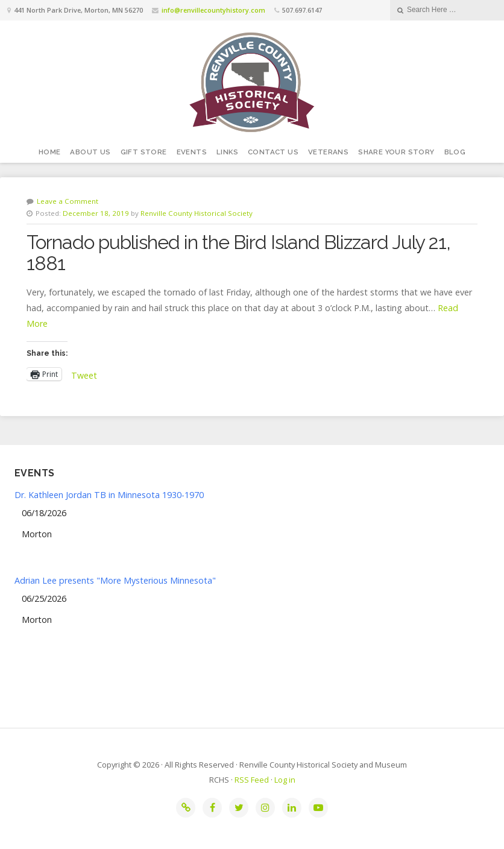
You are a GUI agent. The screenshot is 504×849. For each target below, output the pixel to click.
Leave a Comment (68, 201)
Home (50, 152)
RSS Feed (252, 780)
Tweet (84, 374)
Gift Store (144, 152)
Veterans (328, 152)
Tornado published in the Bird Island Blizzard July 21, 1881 (238, 253)
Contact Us (273, 152)
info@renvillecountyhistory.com (213, 10)
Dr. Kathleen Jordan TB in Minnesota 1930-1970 (109, 495)
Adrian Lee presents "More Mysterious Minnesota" (115, 580)
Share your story (396, 152)
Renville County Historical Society (197, 213)
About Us (90, 152)
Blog (455, 152)
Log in (285, 780)
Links (227, 152)
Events (192, 152)
